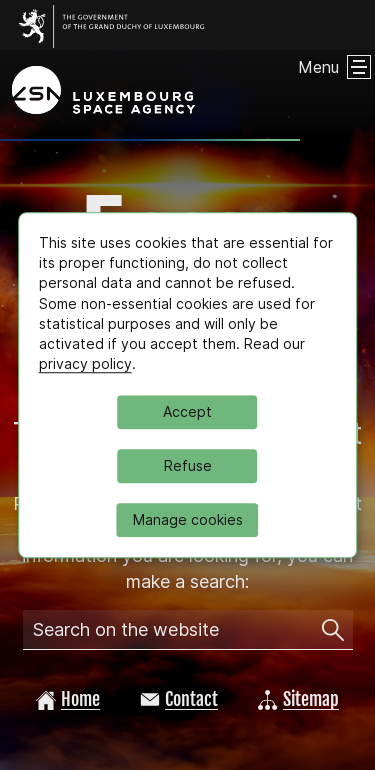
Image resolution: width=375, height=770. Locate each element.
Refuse (188, 465)
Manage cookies (188, 519)
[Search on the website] (333, 630)
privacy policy (85, 364)
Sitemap (298, 699)
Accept (187, 411)
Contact (179, 699)
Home (68, 699)
